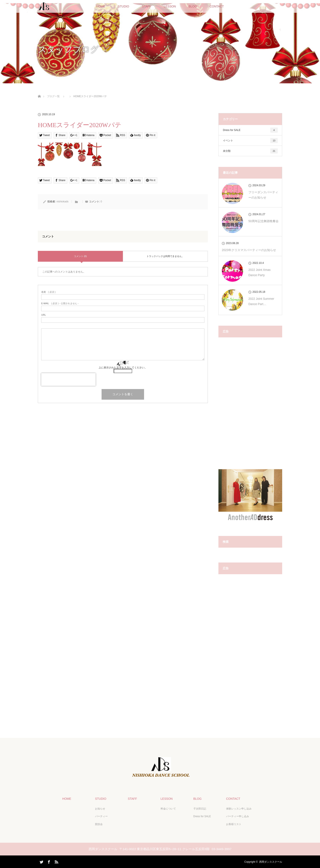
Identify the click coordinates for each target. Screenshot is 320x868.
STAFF (147, 6)
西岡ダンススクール (271, 862)
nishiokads (63, 202)
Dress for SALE (250, 130)
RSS (56, 861)
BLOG (193, 6)
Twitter (41, 861)
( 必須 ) (48, 292)
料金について (168, 808)
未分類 (250, 151)
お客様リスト (234, 824)
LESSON (170, 6)
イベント (250, 141)
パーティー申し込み (237, 816)
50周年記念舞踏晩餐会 (263, 221)
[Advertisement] (250, 405)
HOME (101, 6)
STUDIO (124, 6)
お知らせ (100, 808)
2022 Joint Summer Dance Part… (261, 301)
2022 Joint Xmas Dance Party (259, 272)
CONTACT (217, 6)
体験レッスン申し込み (239, 808)
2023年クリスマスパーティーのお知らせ (249, 250)
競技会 (99, 824)
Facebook (48, 861)
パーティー (101, 816)
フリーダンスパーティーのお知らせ (263, 195)
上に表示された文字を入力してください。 (123, 368)
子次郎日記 (200, 808)
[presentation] (68, 379)
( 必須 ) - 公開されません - (60, 303)
